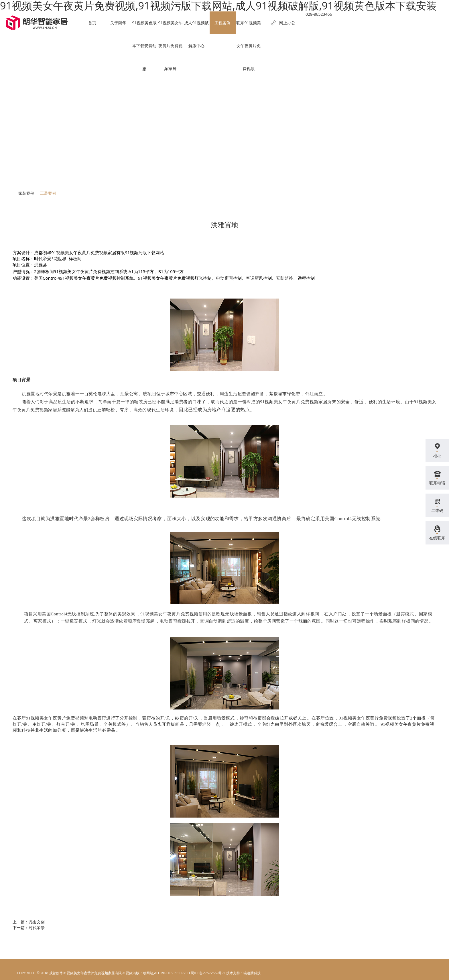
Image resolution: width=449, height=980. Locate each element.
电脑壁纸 (233, 973)
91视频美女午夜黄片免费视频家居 (170, 46)
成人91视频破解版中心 (196, 34)
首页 (92, 23)
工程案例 (223, 23)
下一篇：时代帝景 (29, 928)
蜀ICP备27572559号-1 (208, 973)
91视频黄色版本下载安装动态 (144, 46)
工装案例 (48, 193)
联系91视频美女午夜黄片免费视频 (249, 46)
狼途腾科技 (252, 973)
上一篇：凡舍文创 (29, 922)
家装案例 (26, 193)
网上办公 (287, 23)
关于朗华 (119, 23)
